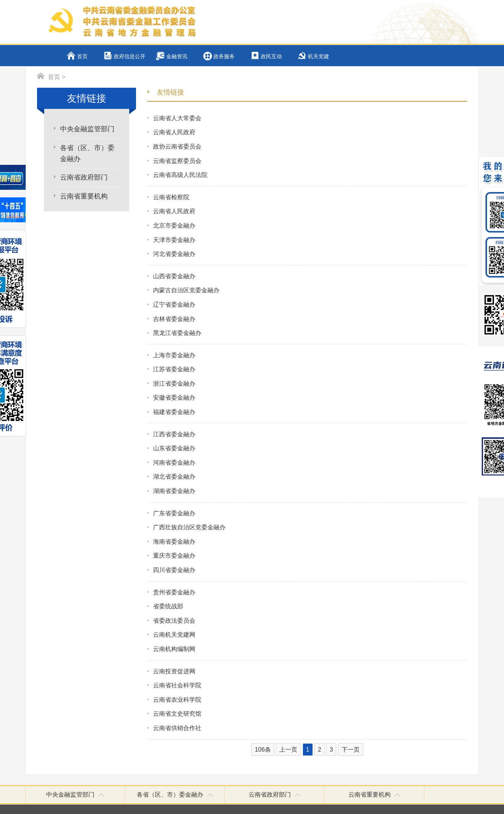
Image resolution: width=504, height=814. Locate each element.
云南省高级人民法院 (180, 175)
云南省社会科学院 (177, 685)
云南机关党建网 (174, 635)
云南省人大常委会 (177, 118)
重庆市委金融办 (174, 556)
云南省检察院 (171, 197)
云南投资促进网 (174, 671)
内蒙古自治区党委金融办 (186, 290)
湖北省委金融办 (174, 477)
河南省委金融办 (174, 463)
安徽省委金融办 (174, 398)
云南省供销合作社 (177, 728)
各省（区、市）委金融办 (87, 153)
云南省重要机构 (84, 196)
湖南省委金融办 (174, 491)
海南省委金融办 (174, 542)
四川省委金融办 (174, 570)
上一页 (288, 750)
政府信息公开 (130, 57)
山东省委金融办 (174, 448)
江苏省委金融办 (174, 369)
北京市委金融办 (174, 226)
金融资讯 (177, 57)
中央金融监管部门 (87, 129)
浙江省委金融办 (174, 384)
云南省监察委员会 (177, 161)
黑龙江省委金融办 (177, 333)
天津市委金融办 (174, 240)
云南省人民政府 (174, 132)
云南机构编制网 (174, 649)
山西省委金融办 (174, 276)
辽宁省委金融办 (174, 305)
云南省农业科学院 (177, 700)
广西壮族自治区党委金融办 (189, 527)
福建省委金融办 (174, 412)
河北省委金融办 (174, 254)
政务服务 (224, 57)
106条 (263, 750)
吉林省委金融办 (174, 319)
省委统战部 (168, 606)
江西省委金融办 (174, 434)
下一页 (351, 750)
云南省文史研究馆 (177, 714)
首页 (82, 57)
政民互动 (271, 57)
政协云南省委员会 (177, 147)
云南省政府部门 (84, 177)
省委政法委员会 (174, 621)
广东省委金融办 (174, 513)
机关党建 (318, 57)
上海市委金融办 (174, 355)
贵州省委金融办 (174, 592)
